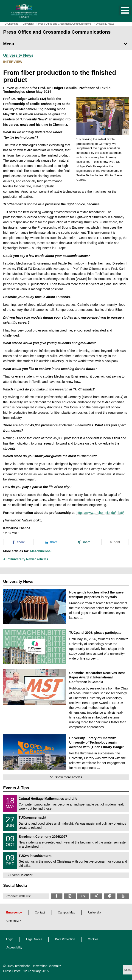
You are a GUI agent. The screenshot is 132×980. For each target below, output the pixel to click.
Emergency (14, 913)
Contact (40, 913)
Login (10, 939)
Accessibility (14, 948)
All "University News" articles (26, 559)
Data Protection (65, 939)
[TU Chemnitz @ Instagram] (70, 896)
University (94, 913)
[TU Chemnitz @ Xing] (96, 896)
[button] (120, 11)
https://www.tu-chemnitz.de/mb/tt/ (100, 513)
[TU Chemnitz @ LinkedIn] (83, 896)
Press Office (12, 971)
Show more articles (68, 777)
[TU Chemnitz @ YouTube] (123, 896)
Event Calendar (21, 875)
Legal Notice (34, 939)
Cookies (93, 939)
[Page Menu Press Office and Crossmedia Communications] (66, 44)
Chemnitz (13, 921)
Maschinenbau (41, 551)
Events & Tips (16, 788)
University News (18, 55)
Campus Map (66, 913)
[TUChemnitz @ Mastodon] (110, 896)
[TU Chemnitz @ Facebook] (57, 896)
